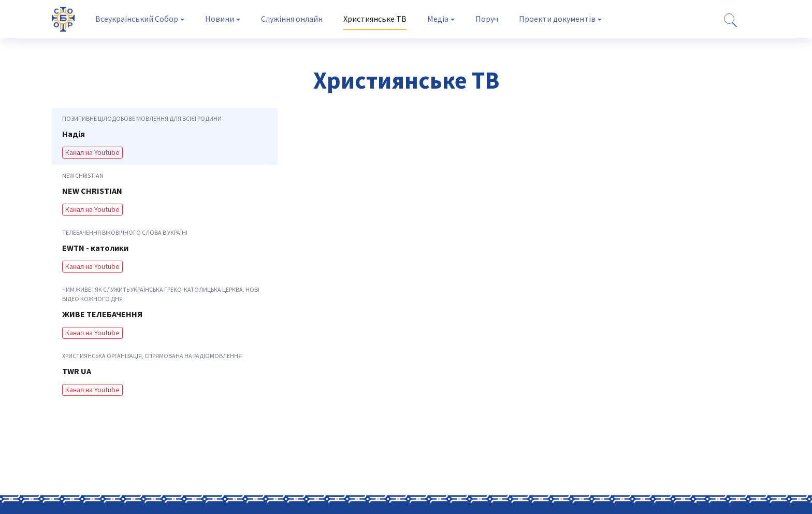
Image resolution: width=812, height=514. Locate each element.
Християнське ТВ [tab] (375, 19)
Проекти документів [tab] (557, 19)
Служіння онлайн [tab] (292, 19)
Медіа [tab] (438, 19)
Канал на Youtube (92, 152)
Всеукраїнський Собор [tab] (137, 19)
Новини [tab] (220, 19)
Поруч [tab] (487, 19)
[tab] (165, 136)
